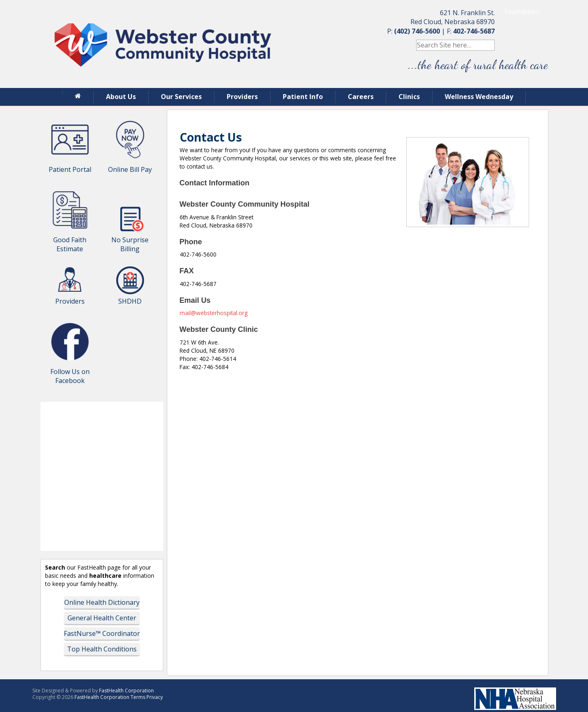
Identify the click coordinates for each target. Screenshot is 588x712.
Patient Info (303, 97)
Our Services (181, 97)
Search (489, 45)
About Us (121, 97)
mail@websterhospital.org (214, 313)
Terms (138, 697)
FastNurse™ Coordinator (102, 633)
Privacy (155, 697)
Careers (361, 97)
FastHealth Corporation (126, 691)
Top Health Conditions (102, 649)
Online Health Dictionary (102, 602)
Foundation (522, 11)
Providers (242, 97)
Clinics (409, 97)
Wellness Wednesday (479, 97)
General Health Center (102, 618)
